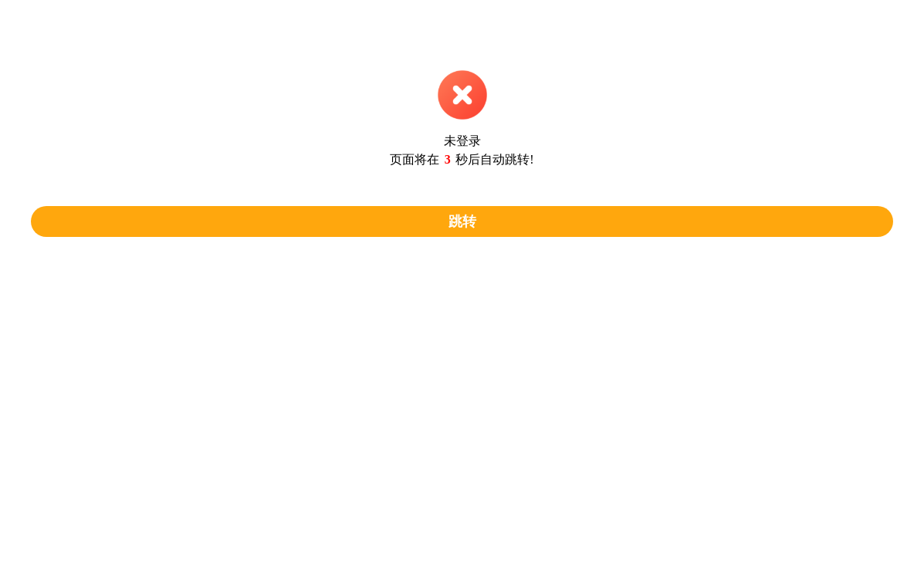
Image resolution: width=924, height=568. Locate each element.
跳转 (462, 221)
